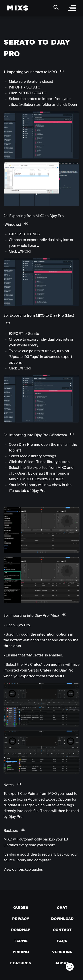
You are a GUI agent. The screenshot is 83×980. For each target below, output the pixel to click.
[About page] (62, 963)
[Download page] (62, 919)
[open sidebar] (72, 8)
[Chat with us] (62, 907)
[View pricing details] (21, 952)
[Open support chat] (70, 967)
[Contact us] (62, 930)
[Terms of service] (21, 941)
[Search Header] (56, 7)
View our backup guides (23, 870)
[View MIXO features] (21, 963)
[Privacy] (21, 919)
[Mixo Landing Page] (18, 8)
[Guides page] (21, 907)
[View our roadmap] (21, 930)
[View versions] (62, 952)
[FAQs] (62, 941)
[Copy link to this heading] (62, 71)
